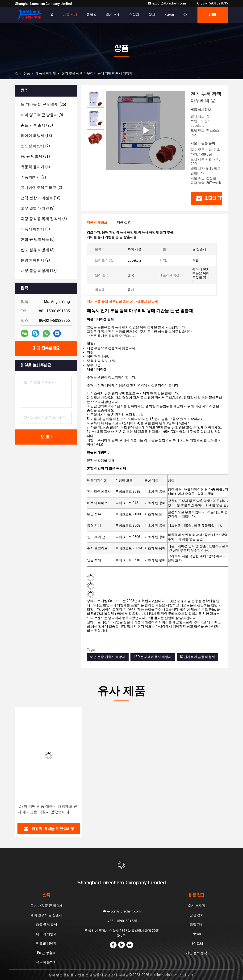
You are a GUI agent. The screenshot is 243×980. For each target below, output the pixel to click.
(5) (38, 240)
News (197, 934)
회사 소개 (113, 15)
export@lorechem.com (167, 3)
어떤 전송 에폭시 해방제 (108, 657)
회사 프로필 (197, 906)
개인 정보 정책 (197, 953)
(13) (36, 136)
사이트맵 (197, 943)
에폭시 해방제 (46, 73)
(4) (35, 167)
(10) (41, 198)
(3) (44, 219)
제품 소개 (70, 15)
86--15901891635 (212, 3)
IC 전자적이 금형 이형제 (197, 657)
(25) (43, 104)
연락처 (134, 15)
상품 (27, 73)
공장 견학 (197, 915)
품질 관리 (197, 925)
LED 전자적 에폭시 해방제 (153, 657)
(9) (42, 115)
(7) (33, 177)
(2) (35, 146)
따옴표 (213, 15)
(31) (35, 156)
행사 (152, 15)
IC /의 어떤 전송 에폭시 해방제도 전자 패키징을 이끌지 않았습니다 (47, 809)
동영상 (92, 15)
